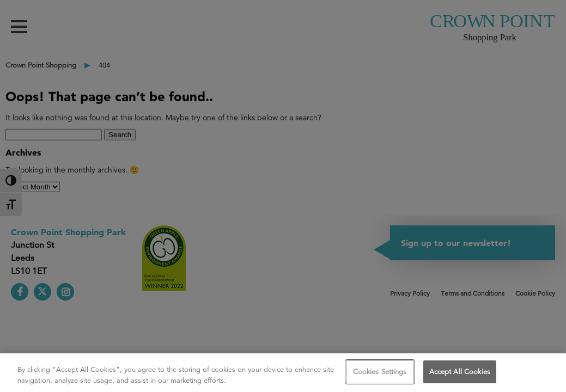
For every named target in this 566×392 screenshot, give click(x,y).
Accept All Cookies (460, 372)
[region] (283, 373)
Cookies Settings (380, 372)
